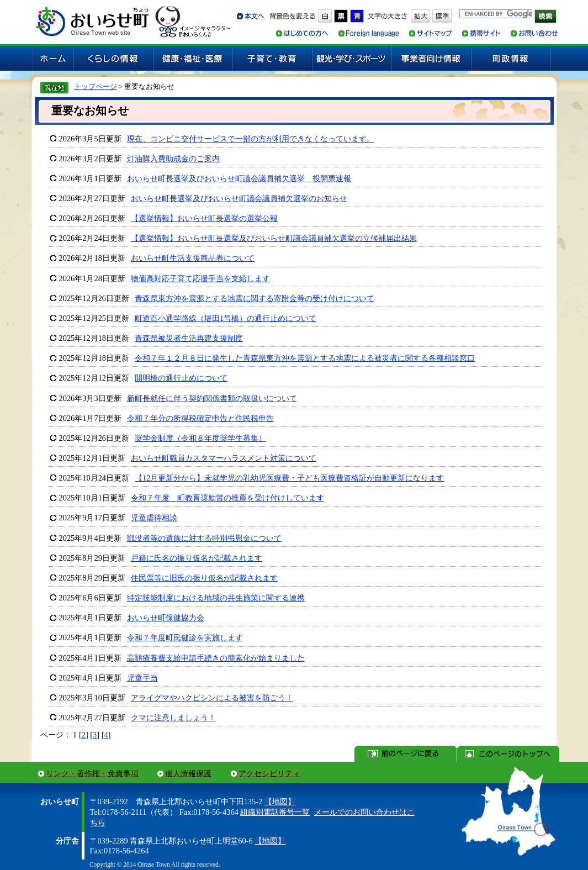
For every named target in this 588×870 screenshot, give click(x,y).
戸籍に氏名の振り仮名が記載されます (197, 558)
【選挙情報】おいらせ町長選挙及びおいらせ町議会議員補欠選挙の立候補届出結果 (274, 238)
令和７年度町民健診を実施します (185, 637)
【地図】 (280, 802)
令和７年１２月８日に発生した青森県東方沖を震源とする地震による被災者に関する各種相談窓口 (305, 358)
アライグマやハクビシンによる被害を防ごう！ (212, 698)
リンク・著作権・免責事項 (92, 773)
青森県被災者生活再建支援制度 (189, 338)
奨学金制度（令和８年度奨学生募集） (200, 438)
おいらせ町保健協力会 (166, 618)
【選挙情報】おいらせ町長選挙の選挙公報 (204, 218)
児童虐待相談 (154, 518)
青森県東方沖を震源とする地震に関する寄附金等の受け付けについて (255, 298)
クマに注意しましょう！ (173, 718)
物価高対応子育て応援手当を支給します (200, 278)
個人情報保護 (188, 773)
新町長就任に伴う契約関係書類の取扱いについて (212, 398)
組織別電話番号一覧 (275, 812)
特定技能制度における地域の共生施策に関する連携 (216, 598)
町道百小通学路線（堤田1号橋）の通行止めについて (226, 318)
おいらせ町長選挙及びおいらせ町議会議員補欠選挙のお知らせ (239, 198)
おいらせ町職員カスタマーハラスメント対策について (224, 458)
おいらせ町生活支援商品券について (193, 258)
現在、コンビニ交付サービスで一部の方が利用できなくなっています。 (251, 139)
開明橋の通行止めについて (181, 378)
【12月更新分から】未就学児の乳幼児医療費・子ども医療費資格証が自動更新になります (289, 478)
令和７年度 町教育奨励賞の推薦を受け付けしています (227, 498)
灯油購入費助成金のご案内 (173, 159)
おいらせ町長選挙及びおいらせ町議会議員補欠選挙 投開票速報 (239, 178)
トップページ (96, 86)
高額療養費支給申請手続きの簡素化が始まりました (216, 658)
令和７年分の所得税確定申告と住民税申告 (200, 418)
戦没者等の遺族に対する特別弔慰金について (204, 538)
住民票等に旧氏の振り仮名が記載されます (204, 578)
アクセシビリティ (269, 773)
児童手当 (142, 678)
